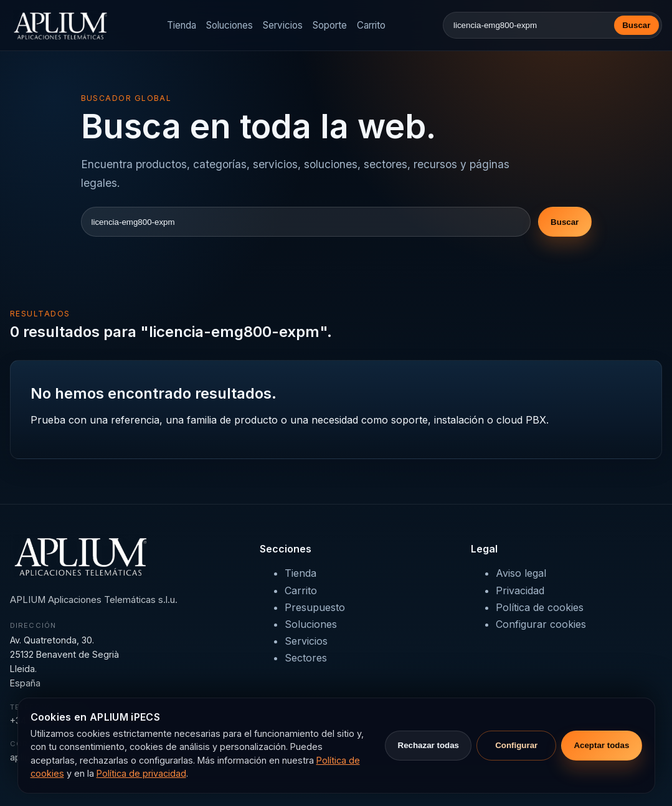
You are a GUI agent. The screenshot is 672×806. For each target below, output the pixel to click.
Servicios (283, 25)
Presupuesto (315, 607)
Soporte (330, 25)
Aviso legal (521, 573)
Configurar (516, 745)
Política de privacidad (141, 773)
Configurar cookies (541, 624)
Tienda (182, 25)
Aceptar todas (601, 745)
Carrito (371, 25)
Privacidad (520, 590)
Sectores (306, 658)
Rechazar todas (429, 745)
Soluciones (230, 25)
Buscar (636, 25)
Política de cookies (540, 607)
